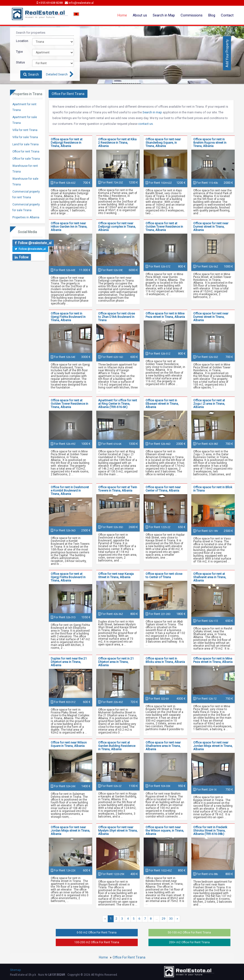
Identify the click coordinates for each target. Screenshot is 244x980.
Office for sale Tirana (26, 159)
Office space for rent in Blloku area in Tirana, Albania (165, 660)
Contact (227, 15)
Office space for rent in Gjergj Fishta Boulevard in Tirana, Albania (68, 317)
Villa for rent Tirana (25, 130)
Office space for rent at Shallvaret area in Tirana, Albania (210, 577)
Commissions (192, 15)
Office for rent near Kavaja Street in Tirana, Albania (116, 575)
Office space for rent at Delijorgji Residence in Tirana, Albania (67, 143)
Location (20, 41)
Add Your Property (227, 53)
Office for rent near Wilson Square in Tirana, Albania (69, 744)
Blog (212, 15)
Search (31, 74)
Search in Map (164, 15)
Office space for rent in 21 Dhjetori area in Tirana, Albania (116, 662)
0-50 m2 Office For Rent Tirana (97, 933)
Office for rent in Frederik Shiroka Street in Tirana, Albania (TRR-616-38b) (210, 831)
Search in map (152, 112)
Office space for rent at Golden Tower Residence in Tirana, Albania (164, 227)
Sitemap (15, 970)
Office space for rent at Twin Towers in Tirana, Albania (118, 489)
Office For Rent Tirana (129, 957)
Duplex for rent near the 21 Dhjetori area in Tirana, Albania (69, 662)
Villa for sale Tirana (25, 137)
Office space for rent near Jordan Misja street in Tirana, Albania (213, 746)
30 (171, 919)
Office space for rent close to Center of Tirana (164, 575)
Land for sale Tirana (25, 144)
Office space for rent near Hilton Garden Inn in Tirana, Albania (69, 227)
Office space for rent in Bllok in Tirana (213, 489)
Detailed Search (57, 74)
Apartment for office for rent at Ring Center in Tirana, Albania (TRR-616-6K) (118, 404)
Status (20, 62)
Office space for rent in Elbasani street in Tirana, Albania (162, 404)
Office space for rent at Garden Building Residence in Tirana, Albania (117, 746)
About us (140, 15)
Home (122, 15)
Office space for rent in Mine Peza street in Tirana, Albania (165, 315)
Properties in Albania (26, 217)
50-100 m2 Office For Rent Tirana (189, 933)
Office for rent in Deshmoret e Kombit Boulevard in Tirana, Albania (70, 490)
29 (163, 919)
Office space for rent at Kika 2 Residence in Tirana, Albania (117, 143)
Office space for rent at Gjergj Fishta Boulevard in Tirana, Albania (68, 577)
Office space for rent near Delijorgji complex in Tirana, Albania (117, 227)
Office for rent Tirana (26, 152)
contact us (145, 124)
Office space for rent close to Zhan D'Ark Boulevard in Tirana (117, 317)
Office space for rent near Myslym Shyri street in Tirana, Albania (118, 831)
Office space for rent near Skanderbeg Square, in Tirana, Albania (163, 143)
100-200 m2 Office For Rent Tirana (97, 942)
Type (19, 52)
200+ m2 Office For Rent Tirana (189, 942)
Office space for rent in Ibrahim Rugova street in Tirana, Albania (210, 143)
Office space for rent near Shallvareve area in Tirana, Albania (163, 746)
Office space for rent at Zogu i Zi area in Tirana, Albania (209, 404)
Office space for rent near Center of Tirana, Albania (163, 489)
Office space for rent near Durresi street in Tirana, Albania (211, 227)
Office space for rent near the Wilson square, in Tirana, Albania (165, 831)
